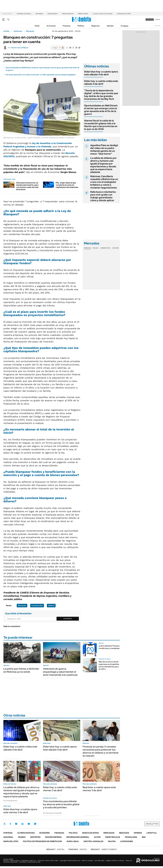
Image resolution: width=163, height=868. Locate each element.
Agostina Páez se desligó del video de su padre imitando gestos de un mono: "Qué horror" (104, 150)
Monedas (87, 248)
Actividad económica (24, 14)
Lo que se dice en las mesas (102, 14)
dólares (51, 606)
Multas (112, 841)
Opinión (110, 26)
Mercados (109, 833)
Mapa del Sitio (11, 841)
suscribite (150, 19)
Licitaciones (127, 841)
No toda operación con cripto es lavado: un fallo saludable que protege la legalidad (41, 75)
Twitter (5, 824)
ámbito (6, 31)
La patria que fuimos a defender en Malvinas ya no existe (21, 670)
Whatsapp (35, 824)
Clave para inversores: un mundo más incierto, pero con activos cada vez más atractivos (27, 186)
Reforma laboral (68, 14)
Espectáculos (113, 837)
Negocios (95, 26)
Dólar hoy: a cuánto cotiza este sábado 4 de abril (101, 82)
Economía (51, 26)
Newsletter (158, 26)
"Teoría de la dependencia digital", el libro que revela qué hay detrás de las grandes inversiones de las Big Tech (101, 95)
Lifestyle (152, 833)
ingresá (158, 19)
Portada (8, 833)
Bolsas (96, 248)
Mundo (22, 837)
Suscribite (68, 619)
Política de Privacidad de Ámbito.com (42, 841)
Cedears (115, 248)
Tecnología (131, 837)
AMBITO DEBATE (104, 849)
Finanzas (67, 26)
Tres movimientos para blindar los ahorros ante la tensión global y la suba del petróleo (61, 804)
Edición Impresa (53, 837)
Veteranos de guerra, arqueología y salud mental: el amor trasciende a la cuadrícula (60, 672)
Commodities (105, 248)
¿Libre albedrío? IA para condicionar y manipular (109, 647)
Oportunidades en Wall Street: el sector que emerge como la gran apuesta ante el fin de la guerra (101, 110)
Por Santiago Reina (10, 801)
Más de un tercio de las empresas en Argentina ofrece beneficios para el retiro (109, 665)
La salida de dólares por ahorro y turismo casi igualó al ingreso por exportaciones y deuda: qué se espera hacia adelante (103, 165)
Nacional (8, 837)
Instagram (16, 824)
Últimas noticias (26, 833)
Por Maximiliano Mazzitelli (52, 813)
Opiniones (18, 31)
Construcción (37, 606)
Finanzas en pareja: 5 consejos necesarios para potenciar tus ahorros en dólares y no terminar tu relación (101, 751)
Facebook (10, 824)
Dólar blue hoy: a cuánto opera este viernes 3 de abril (20, 811)
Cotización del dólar (124, 14)
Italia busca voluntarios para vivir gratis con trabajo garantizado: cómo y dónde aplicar (103, 196)
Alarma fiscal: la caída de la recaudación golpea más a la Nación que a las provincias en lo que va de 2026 (101, 125)
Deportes (35, 837)
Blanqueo (30, 31)
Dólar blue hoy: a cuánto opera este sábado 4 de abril (101, 73)
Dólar (37, 26)
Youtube (29, 824)
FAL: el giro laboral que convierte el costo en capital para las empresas (67, 185)
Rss (144, 837)
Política (81, 26)
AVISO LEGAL (73, 841)
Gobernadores (52, 14)
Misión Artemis (83, 14)
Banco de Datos (90, 833)
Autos (97, 837)
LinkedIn (22, 824)
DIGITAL (55, 849)
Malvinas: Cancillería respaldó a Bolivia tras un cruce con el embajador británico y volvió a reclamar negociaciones (104, 182)
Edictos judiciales (93, 841)
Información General (78, 837)
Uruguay (125, 26)
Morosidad (39, 14)
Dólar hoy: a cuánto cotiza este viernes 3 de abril (60, 789)
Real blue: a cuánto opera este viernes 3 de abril (99, 789)
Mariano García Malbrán (20, 48)
